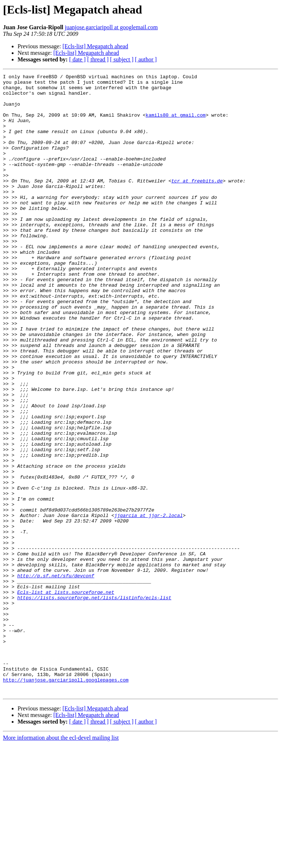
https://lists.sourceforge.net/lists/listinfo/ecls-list (94, 703)
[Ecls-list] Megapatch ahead (95, 46)
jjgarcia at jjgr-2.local (148, 604)
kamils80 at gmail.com (176, 124)
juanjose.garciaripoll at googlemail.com (111, 27)
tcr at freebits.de (197, 203)
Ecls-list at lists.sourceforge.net (66, 696)
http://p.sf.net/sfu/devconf (56, 676)
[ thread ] (98, 59)
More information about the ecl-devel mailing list (61, 862)
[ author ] (146, 59)
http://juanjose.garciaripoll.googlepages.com (66, 801)
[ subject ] (122, 59)
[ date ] (77, 59)
